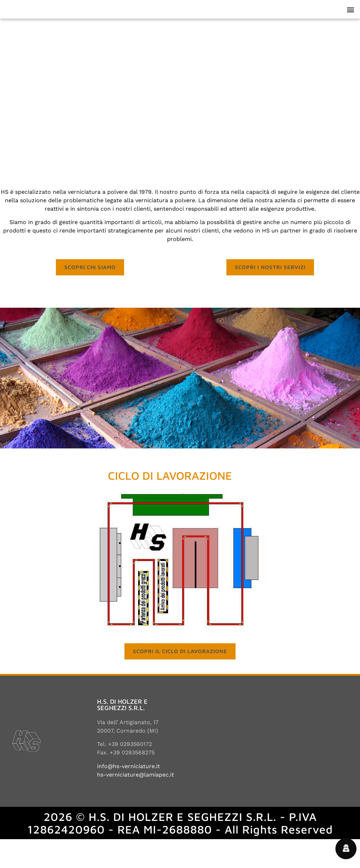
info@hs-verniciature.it (128, 795)
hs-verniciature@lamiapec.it (136, 803)
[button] (351, 24)
